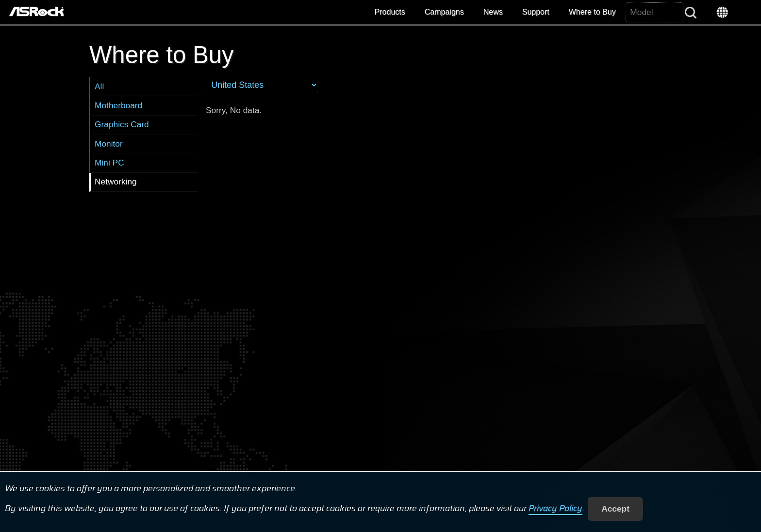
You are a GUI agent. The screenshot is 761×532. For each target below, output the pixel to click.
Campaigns (444, 12)
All (99, 86)
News (493, 12)
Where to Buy (592, 12)
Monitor (109, 144)
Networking (116, 182)
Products (390, 12)
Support (536, 12)
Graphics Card (122, 124)
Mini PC (109, 163)
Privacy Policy (555, 509)
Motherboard (118, 105)
